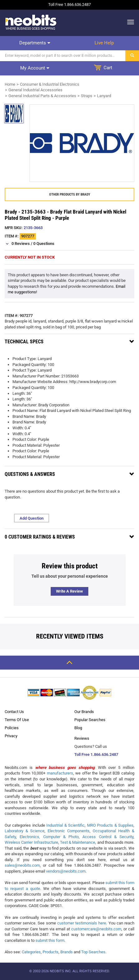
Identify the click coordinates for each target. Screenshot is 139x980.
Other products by (70, 194)
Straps (87, 96)
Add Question (32, 518)
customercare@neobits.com (96, 929)
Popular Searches (90, 720)
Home (10, 84)
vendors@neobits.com (66, 871)
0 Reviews (21, 244)
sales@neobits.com (22, 865)
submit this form (50, 940)
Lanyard (104, 96)
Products (51, 952)
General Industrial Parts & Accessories (42, 96)
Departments (35, 43)
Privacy (11, 736)
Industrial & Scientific (65, 825)
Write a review (69, 591)
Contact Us (14, 712)
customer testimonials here (82, 923)
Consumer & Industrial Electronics (50, 84)
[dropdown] (129, 22)
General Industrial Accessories (35, 90)
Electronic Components (69, 831)
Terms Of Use (17, 720)
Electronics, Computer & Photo (49, 837)
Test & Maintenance (78, 842)
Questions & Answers (30, 474)
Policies (12, 728)
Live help (104, 43)
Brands (67, 952)
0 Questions (44, 244)
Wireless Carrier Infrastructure (31, 842)
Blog (78, 728)
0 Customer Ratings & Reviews (40, 537)
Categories (31, 952)
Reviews (82, 738)
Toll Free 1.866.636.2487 (96, 754)
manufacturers (60, 773)
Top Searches (93, 952)
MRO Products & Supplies (110, 825)
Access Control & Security (108, 837)
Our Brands (84, 712)
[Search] (63, 56)
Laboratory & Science (25, 831)
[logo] (31, 22)
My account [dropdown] (35, 68)
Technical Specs (24, 342)
